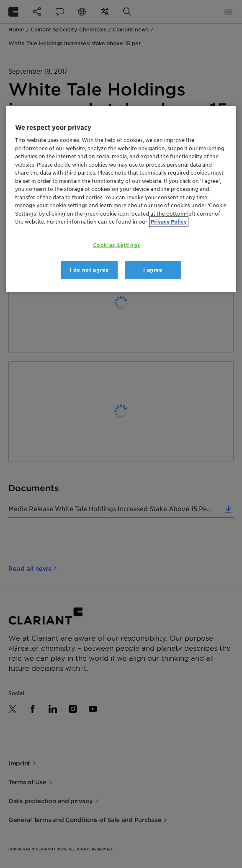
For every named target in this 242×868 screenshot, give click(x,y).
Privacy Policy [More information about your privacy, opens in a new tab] (169, 222)
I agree (153, 270)
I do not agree (89, 270)
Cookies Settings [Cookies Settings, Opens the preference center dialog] (117, 245)
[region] (121, 199)
